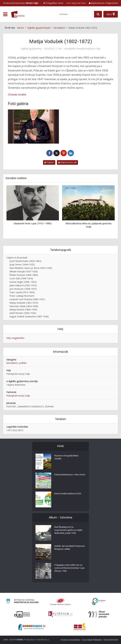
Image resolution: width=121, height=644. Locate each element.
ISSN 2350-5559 (111, 640)
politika (23, 363)
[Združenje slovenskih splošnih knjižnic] (60, 614)
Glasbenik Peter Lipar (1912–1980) (33, 224)
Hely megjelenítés (15, 338)
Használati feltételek (92, 640)
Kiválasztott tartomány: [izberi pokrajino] (21, 3)
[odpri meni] (5, 14)
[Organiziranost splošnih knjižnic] (60, 602)
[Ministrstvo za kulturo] (22, 602)
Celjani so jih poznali (17, 258)
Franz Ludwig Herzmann (22, 296)
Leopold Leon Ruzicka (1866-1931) (27, 299)
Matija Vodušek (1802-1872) (24, 303)
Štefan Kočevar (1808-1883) (24, 275)
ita (79, 3)
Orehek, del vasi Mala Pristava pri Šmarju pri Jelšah (69, 548)
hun (84, 3)
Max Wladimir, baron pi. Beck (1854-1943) (31, 268)
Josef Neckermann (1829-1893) (25, 261)
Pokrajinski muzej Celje (18, 396)
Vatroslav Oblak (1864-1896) (24, 306)
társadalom (12, 363)
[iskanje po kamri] (76, 14)
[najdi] (98, 14)
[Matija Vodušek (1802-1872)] (33, 127)
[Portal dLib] (22, 614)
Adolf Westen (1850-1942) (23, 313)
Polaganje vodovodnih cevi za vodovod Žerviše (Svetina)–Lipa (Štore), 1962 (69, 568)
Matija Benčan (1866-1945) (23, 310)
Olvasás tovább (17, 94)
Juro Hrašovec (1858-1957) (23, 289)
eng (74, 3)
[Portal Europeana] (99, 602)
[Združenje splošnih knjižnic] (80, 627)
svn (68, 3)
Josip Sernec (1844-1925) (22, 265)
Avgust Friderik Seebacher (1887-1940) (29, 316)
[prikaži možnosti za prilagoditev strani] (53, 3)
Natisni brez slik (67, 162)
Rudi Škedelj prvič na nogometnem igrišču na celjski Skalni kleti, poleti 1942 (69, 531)
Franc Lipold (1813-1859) (22, 292)
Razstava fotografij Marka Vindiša (67, 458)
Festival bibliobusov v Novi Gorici (67, 477)
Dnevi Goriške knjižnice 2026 (68, 494)
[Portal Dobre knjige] (32, 627)
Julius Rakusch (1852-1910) (23, 285)
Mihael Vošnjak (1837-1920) (24, 271)
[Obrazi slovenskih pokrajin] (99, 614)
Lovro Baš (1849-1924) (21, 278)
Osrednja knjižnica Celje (88, 49)
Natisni (49, 162)
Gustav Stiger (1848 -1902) (23, 282)
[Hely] (111, 14)
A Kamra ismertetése (71, 640)
